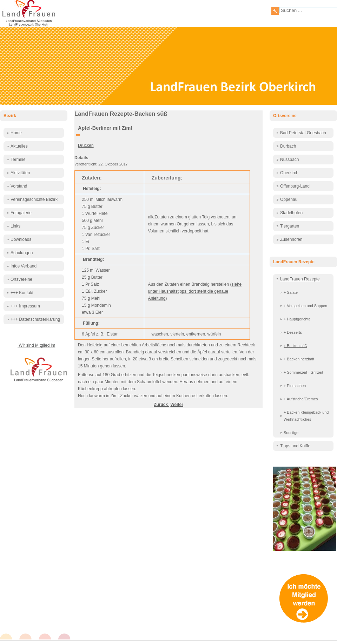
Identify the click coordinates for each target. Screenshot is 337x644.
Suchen (275, 11)
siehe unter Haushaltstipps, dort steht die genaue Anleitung (195, 291)
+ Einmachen (295, 386)
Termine (18, 160)
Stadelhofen (291, 213)
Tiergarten (290, 226)
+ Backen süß (295, 346)
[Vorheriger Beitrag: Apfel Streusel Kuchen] (161, 405)
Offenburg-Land (295, 186)
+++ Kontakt (22, 293)
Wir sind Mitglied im (36, 345)
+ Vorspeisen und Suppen (305, 306)
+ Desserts (293, 332)
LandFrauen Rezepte (300, 279)
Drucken (86, 145)
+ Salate (291, 292)
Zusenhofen (291, 239)
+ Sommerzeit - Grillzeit (303, 372)
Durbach (288, 146)
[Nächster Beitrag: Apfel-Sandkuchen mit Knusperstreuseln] (177, 405)
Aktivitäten (20, 173)
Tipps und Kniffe (295, 446)
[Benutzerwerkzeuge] (78, 135)
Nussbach (289, 160)
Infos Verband (24, 266)
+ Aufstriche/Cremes (301, 399)
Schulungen (22, 253)
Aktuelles (19, 146)
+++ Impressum (25, 306)
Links (15, 226)
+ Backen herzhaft (299, 359)
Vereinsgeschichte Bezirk (34, 199)
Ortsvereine (21, 279)
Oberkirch (289, 173)
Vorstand (19, 186)
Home (16, 133)
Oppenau (289, 199)
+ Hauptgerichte (297, 319)
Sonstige (291, 433)
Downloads (21, 239)
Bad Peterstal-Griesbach (303, 133)
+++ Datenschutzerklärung (35, 319)
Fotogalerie (21, 213)
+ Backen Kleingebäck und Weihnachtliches (306, 416)
